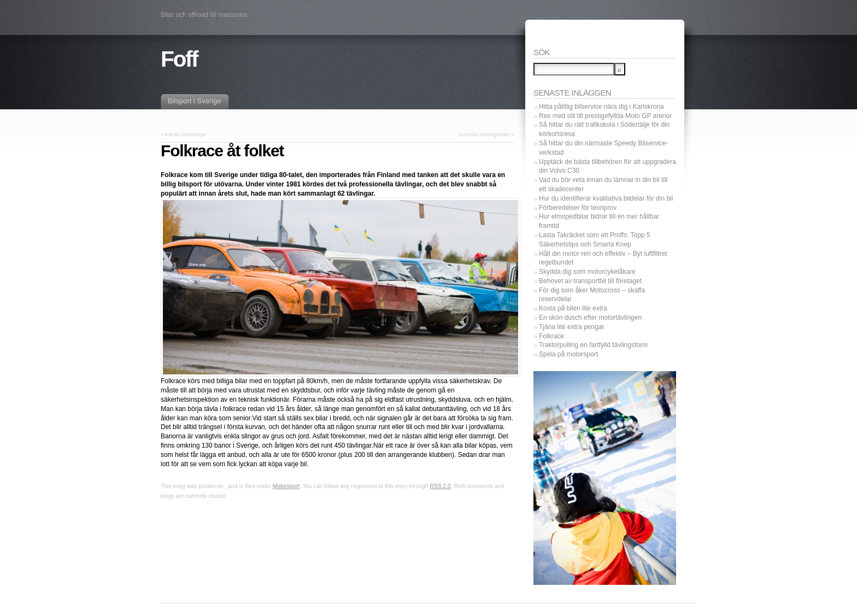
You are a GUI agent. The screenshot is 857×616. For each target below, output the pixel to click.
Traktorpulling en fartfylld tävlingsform (593, 345)
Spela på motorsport (568, 354)
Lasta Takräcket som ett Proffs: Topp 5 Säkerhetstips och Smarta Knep (594, 240)
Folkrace (551, 336)
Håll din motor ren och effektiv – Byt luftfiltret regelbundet (603, 258)
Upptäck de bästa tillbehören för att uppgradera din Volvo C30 (607, 166)
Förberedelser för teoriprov (578, 208)
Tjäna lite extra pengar (571, 327)
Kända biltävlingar (186, 134)
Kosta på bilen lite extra (573, 308)
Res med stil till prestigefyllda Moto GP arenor (605, 116)
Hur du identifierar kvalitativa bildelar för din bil (606, 198)
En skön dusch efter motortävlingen (590, 318)
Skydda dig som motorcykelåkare (587, 272)
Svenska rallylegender (484, 134)
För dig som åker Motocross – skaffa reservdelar (592, 295)
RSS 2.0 (440, 486)
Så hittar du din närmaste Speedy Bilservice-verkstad (604, 148)
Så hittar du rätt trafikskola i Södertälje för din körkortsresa (604, 129)
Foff (179, 59)
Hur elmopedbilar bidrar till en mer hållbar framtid (599, 221)
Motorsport (286, 486)
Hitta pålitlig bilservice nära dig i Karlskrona (601, 107)
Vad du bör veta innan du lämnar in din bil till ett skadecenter (603, 184)
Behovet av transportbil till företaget (590, 281)
